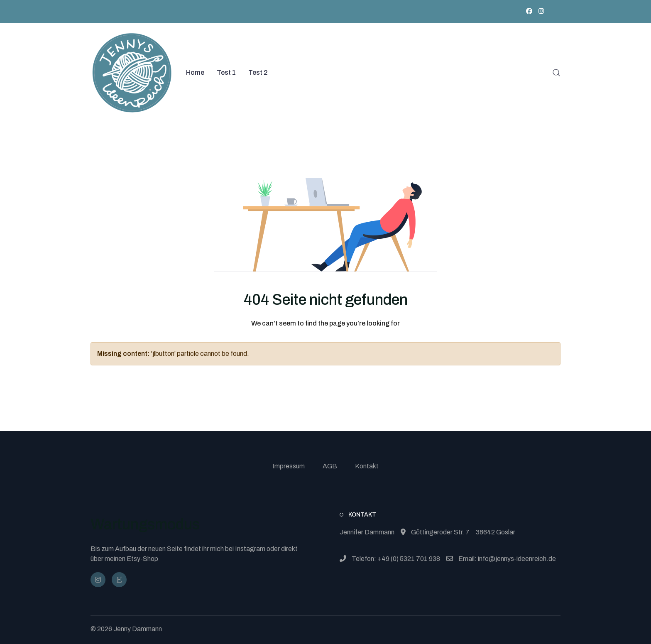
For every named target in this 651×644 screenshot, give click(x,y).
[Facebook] (529, 11)
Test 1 (226, 72)
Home (195, 72)
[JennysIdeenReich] (119, 580)
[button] (556, 73)
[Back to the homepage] (132, 73)
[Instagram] (541, 11)
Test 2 (258, 72)
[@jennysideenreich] (98, 580)
